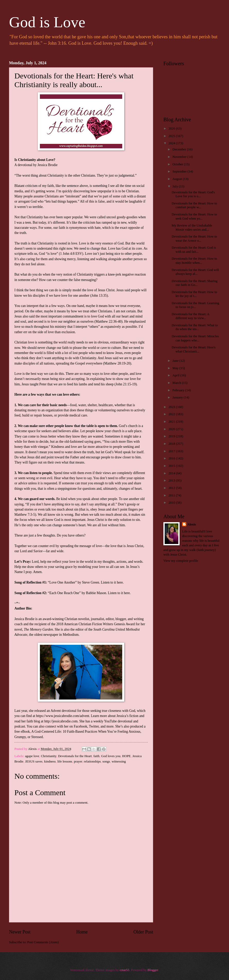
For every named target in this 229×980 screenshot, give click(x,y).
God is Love (47, 22)
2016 (172, 458)
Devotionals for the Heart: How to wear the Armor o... (194, 238)
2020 (172, 429)
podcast (20, 726)
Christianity (49, 756)
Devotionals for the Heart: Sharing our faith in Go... (195, 283)
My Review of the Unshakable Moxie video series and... (192, 227)
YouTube (111, 721)
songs (106, 761)
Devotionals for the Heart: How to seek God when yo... (194, 216)
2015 (172, 466)
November (180, 157)
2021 (172, 422)
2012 (172, 488)
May (176, 368)
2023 (172, 407)
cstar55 (124, 970)
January (178, 397)
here (120, 582)
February (179, 390)
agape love (32, 756)
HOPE (127, 756)
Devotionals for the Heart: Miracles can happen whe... (195, 338)
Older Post (143, 932)
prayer (78, 761)
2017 (172, 451)
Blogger (153, 970)
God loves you (111, 756)
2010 (172, 503)
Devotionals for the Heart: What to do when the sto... (195, 327)
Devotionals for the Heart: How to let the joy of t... (194, 294)
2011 (172, 495)
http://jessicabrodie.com (61, 721)
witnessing (119, 761)
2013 (172, 480)
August (178, 179)
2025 (172, 136)
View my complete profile (181, 561)
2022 (172, 414)
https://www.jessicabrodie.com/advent (63, 716)
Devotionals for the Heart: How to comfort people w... (194, 205)
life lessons (65, 761)
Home (82, 932)
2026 (172, 129)
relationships (92, 761)
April (176, 375)
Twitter (94, 726)
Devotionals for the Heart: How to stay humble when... (194, 261)
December (180, 149)
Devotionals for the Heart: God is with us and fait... (194, 249)
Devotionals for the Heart (75, 756)
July (176, 186)
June (176, 361)
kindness (50, 761)
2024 (172, 143)
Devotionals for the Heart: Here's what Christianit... (193, 349)
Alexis (192, 524)
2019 (172, 436)
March (177, 383)
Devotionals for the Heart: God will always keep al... (195, 272)
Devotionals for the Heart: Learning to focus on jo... (195, 305)
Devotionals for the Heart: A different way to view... (190, 316)
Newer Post (20, 932)
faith (96, 756)
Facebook (80, 726)
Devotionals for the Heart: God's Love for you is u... (193, 194)
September (180, 171)
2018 (172, 444)
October (178, 164)
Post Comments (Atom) (43, 942)
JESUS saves (34, 761)
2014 (172, 473)
